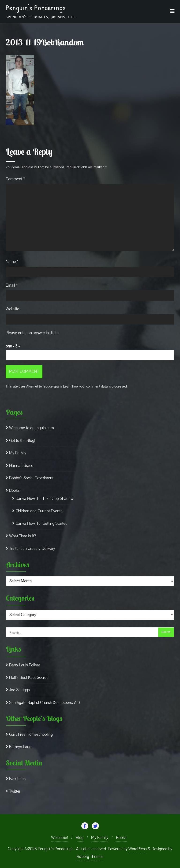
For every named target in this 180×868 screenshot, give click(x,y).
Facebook (17, 779)
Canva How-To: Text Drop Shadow (44, 499)
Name (12, 262)
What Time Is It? (22, 536)
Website (12, 309)
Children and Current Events (39, 511)
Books (14, 490)
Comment (15, 179)
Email (12, 285)
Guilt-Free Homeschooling (31, 734)
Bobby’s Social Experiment (31, 478)
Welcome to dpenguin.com (32, 428)
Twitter (15, 791)
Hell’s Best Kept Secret (28, 678)
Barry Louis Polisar (25, 665)
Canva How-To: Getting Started (41, 523)
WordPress (138, 849)
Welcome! (60, 838)
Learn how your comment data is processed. (95, 386)
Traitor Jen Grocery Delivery (32, 549)
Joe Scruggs (19, 690)
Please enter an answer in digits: (32, 333)
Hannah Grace (21, 466)
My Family (18, 453)
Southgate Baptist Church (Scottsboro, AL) (44, 703)
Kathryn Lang (20, 747)
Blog (80, 838)
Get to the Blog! (22, 441)
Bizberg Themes (90, 857)
